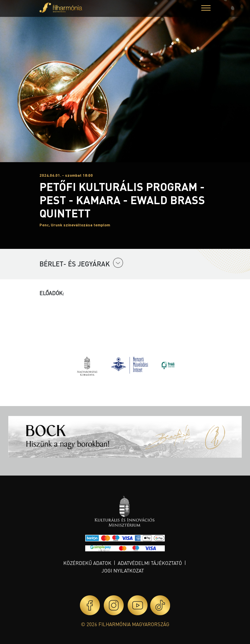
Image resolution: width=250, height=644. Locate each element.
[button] (206, 9)
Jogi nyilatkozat (123, 571)
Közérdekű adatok (87, 563)
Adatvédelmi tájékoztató (150, 563)
